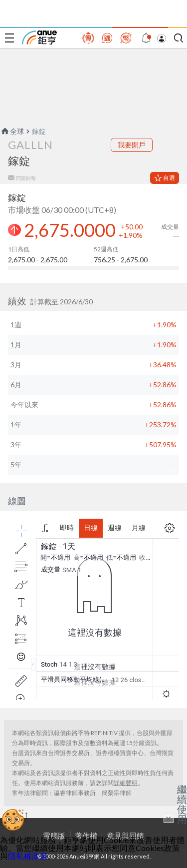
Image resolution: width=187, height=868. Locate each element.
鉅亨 (39, 37)
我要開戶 (132, 145)
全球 (12, 131)
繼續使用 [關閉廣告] (182, 804)
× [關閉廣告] (169, 818)
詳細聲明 (126, 783)
